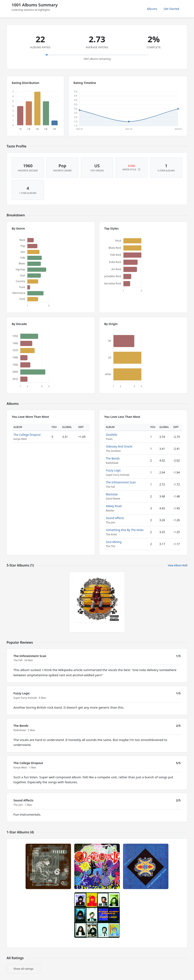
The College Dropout (27, 435)
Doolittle (111, 435)
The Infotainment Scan (121, 482)
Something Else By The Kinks (125, 530)
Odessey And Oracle (119, 446)
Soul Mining (114, 542)
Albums (152, 9)
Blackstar (112, 494)
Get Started (171, 9)
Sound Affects (115, 518)
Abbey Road (114, 506)
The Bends (113, 458)
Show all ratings (23, 969)
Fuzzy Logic (113, 470)
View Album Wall (178, 565)
